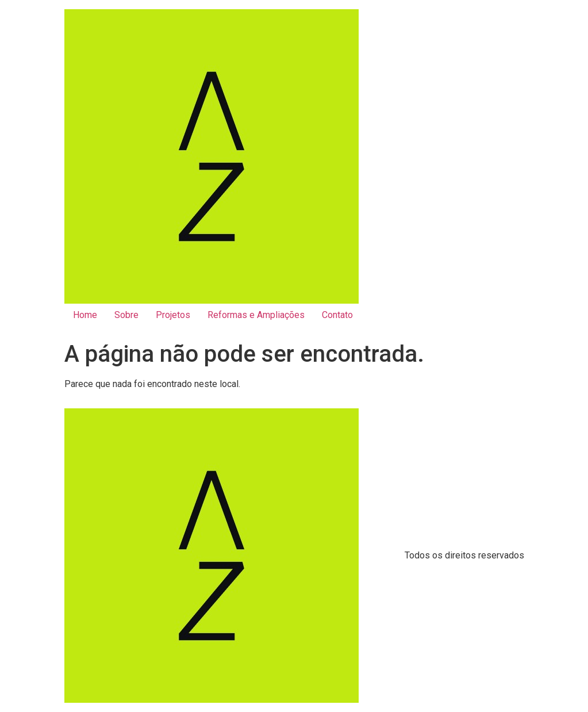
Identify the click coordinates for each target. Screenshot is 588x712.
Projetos (173, 315)
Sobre (126, 315)
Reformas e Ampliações (256, 315)
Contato (337, 315)
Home (85, 315)
